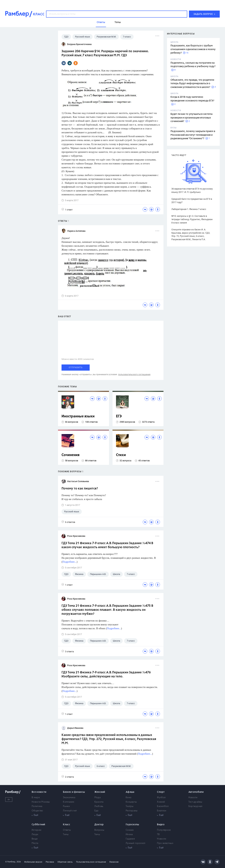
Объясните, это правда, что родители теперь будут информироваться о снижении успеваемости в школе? (192, 84)
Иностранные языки (78, 416)
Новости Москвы (41, 802)
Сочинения (70, 455)
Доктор (99, 825)
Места (35, 843)
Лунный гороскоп (136, 843)
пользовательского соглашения (134, 374)
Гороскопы (132, 825)
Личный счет (70, 811)
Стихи (121, 455)
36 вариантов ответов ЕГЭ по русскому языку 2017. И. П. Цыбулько (192, 190)
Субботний (38, 825)
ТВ (158, 835)
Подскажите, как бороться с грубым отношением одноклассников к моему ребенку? (193, 49)
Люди (35, 835)
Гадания (130, 839)
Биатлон (162, 811)
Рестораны (132, 811)
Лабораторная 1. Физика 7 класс (189, 209)
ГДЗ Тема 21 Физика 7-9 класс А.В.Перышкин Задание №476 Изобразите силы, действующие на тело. (106, 675)
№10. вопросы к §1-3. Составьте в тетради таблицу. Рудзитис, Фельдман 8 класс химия (192, 219)
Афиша (130, 792)
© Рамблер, (11, 862)
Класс (67, 825)
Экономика (69, 798)
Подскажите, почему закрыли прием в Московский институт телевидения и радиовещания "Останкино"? (193, 135)
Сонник (130, 830)
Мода (97, 798)
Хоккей (161, 802)
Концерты (131, 802)
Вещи (35, 839)
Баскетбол (163, 806)
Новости (193, 798)
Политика (37, 806)
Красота (99, 802)
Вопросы (99, 830)
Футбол (161, 798)
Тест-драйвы (195, 802)
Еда (96, 811)
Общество (37, 811)
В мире (36, 798)
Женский (100, 792)
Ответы (67, 830)
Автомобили (196, 792)
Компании (69, 802)
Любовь (99, 806)
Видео (161, 825)
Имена (129, 835)
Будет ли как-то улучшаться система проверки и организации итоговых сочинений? (192, 118)
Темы (66, 835)
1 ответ (67, 209)
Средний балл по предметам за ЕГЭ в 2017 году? (192, 201)
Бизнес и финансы (74, 792)
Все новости (39, 792)
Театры (130, 806)
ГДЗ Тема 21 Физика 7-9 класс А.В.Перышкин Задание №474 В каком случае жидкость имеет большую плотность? (107, 545)
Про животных (165, 843)
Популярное (164, 830)
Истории (36, 830)
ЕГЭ (119, 416)
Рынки (66, 806)
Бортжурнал (195, 806)
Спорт (161, 792)
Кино (128, 798)
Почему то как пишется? (80, 489)
